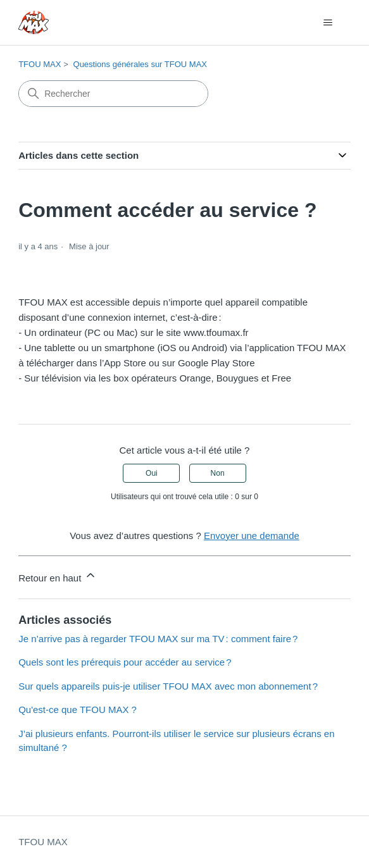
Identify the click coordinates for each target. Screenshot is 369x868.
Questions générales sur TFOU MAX (140, 64)
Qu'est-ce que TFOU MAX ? (78, 710)
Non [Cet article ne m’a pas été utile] (218, 473)
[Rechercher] (113, 94)
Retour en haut (57, 576)
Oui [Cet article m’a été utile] (152, 473)
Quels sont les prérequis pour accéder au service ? (125, 662)
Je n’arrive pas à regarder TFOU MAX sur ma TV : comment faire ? (158, 639)
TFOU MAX (40, 64)
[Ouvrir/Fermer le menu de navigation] (328, 23)
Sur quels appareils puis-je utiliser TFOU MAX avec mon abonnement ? (168, 686)
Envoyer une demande (252, 536)
